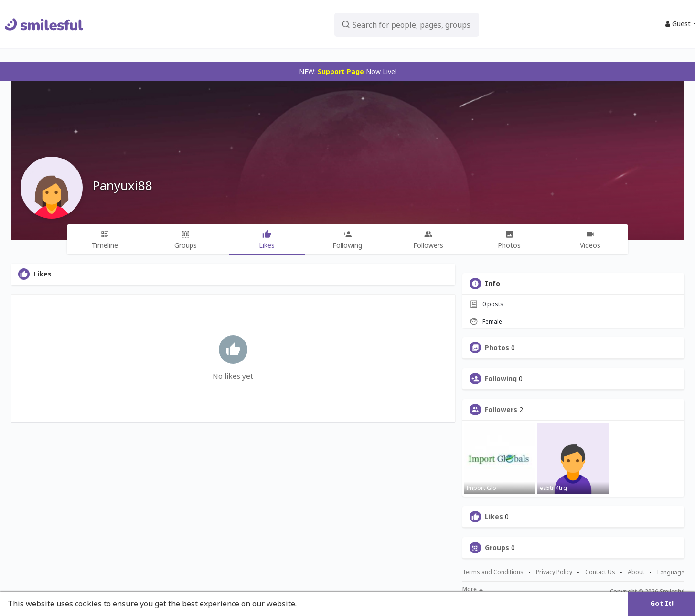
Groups (497, 548)
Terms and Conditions (493, 572)
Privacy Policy (554, 572)
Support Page (341, 71)
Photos (497, 348)
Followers (501, 410)
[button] (386, 24)
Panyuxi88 (122, 185)
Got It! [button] (662, 603)
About (636, 572)
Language (671, 572)
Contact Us (600, 572)
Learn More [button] (321, 604)
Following (501, 379)
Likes (494, 517)
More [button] (473, 589)
